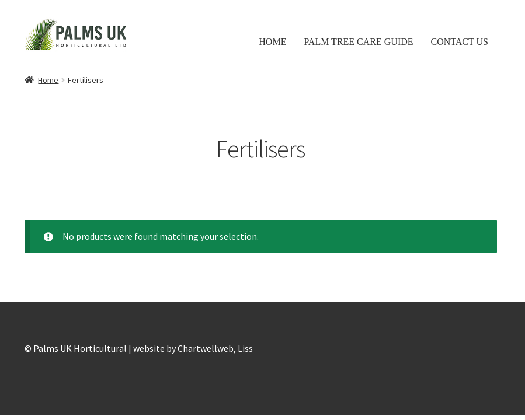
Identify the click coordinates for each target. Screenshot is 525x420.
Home (48, 80)
